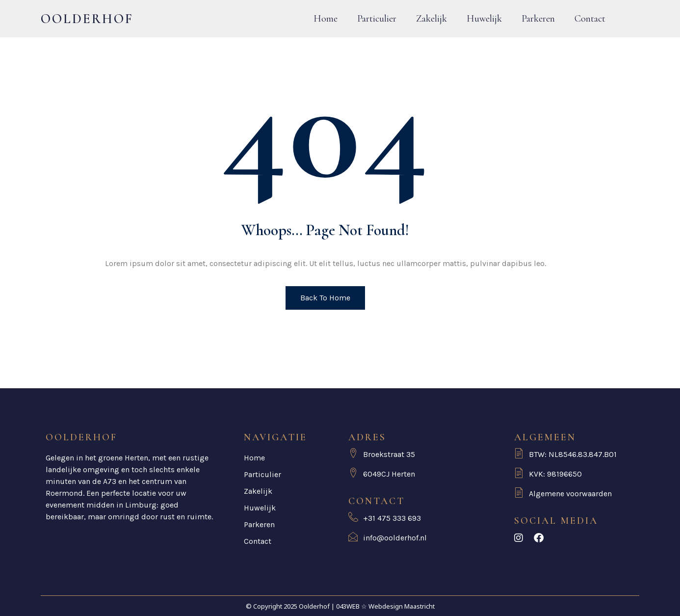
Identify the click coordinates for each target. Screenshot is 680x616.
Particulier (377, 19)
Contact (590, 19)
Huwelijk (484, 19)
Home (326, 19)
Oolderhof (87, 19)
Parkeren (538, 19)
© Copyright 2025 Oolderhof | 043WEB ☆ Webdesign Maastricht (340, 606)
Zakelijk (432, 19)
